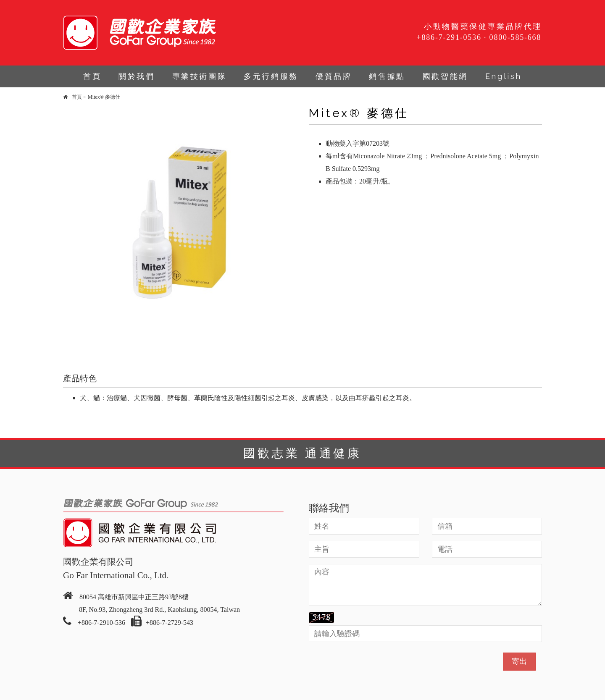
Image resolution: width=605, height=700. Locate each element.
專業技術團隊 (200, 76)
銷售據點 (387, 76)
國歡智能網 (445, 76)
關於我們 (137, 76)
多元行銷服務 (271, 76)
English (504, 76)
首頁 (92, 76)
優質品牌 (334, 76)
